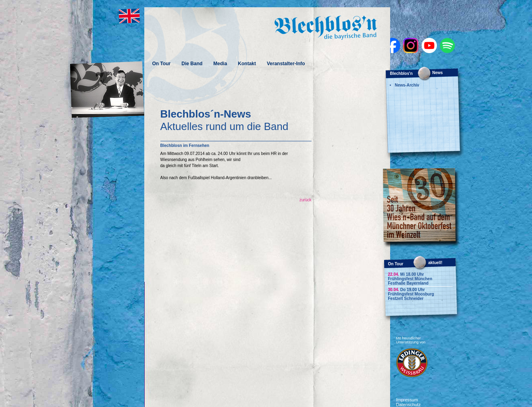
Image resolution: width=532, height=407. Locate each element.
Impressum (407, 400)
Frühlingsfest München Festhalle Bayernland (410, 281)
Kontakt (247, 64)
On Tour (162, 64)
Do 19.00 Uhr (407, 290)
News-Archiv (407, 85)
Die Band (192, 64)
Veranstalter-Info (286, 64)
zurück (305, 200)
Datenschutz (408, 405)
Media (220, 64)
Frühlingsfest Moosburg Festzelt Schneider (411, 296)
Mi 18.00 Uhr (406, 274)
